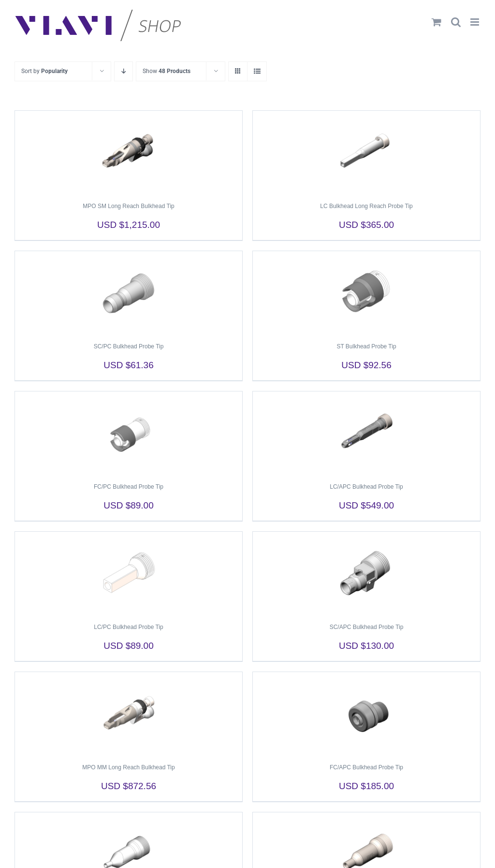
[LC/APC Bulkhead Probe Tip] (366, 433)
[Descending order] (124, 71)
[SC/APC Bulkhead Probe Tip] (366, 573)
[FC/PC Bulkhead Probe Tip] (129, 433)
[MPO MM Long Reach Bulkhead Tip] (129, 713)
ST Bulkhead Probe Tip (366, 346)
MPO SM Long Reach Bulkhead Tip (128, 206)
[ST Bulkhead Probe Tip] (366, 292)
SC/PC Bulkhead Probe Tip (129, 346)
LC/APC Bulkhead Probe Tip (366, 487)
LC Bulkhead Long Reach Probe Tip (366, 206)
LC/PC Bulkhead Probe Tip (128, 627)
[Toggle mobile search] (456, 22)
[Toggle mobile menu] (475, 22)
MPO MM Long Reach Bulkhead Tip (128, 767)
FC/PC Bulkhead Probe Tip (129, 487)
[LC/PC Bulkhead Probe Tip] (129, 573)
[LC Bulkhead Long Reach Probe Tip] (366, 152)
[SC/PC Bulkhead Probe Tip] (129, 292)
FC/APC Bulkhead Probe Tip (366, 767)
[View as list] (257, 71)
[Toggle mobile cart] (437, 22)
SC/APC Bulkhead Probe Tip (367, 627)
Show (167, 71)
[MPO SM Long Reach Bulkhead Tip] (129, 152)
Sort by (44, 71)
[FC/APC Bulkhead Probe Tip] (366, 713)
